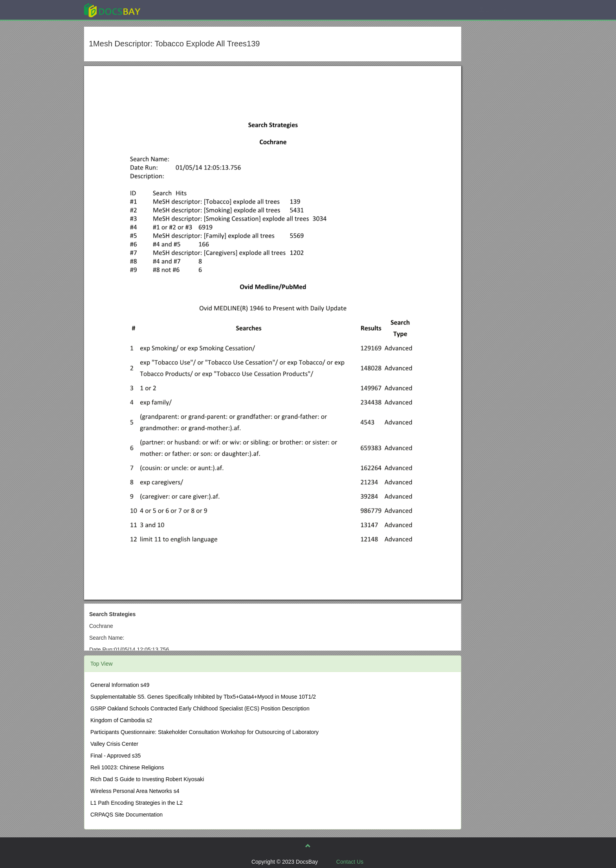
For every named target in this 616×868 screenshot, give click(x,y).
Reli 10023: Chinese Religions (127, 767)
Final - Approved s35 (115, 756)
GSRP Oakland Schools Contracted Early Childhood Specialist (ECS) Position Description (200, 708)
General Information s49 (120, 685)
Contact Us (350, 862)
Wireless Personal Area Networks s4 (135, 791)
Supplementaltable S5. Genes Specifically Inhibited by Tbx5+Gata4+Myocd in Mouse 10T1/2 (203, 697)
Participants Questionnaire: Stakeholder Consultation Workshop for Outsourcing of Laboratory (204, 732)
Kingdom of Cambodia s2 (121, 720)
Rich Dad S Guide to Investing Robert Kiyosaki (147, 779)
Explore (171, 10)
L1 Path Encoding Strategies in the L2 (137, 803)
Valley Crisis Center (114, 744)
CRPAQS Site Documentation (126, 815)
